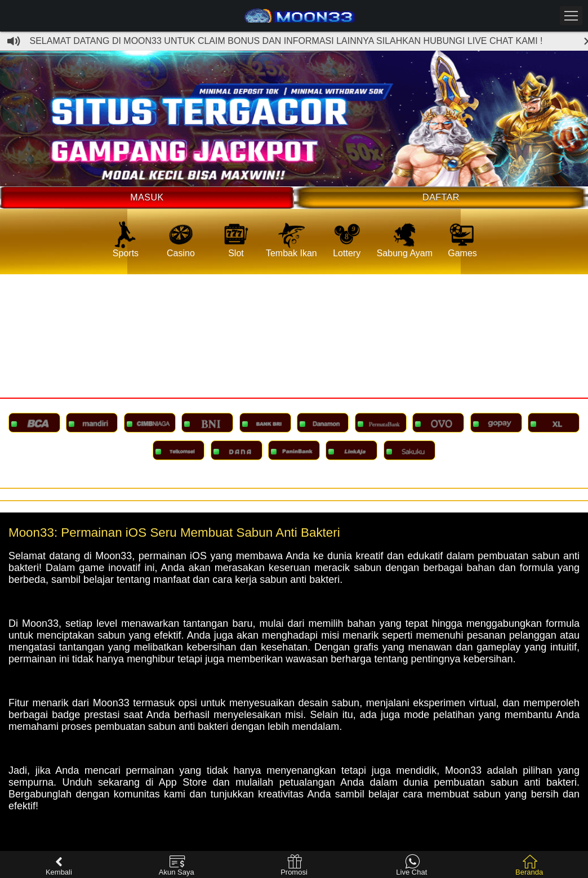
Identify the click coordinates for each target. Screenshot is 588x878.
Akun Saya (177, 865)
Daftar (441, 197)
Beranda (529, 865)
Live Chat (411, 865)
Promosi (294, 865)
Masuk (147, 197)
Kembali (59, 865)
